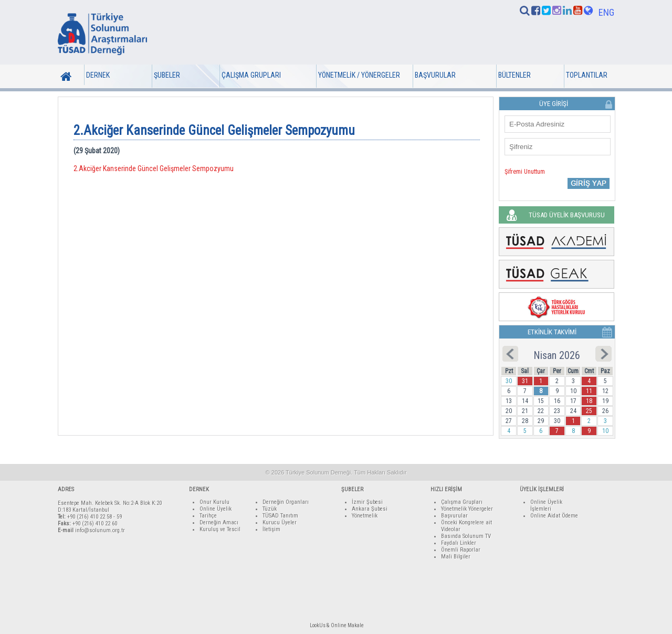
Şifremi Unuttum (525, 172)
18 (589, 401)
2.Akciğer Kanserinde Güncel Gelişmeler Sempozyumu (154, 168)
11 (589, 391)
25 (589, 411)
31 (525, 381)
